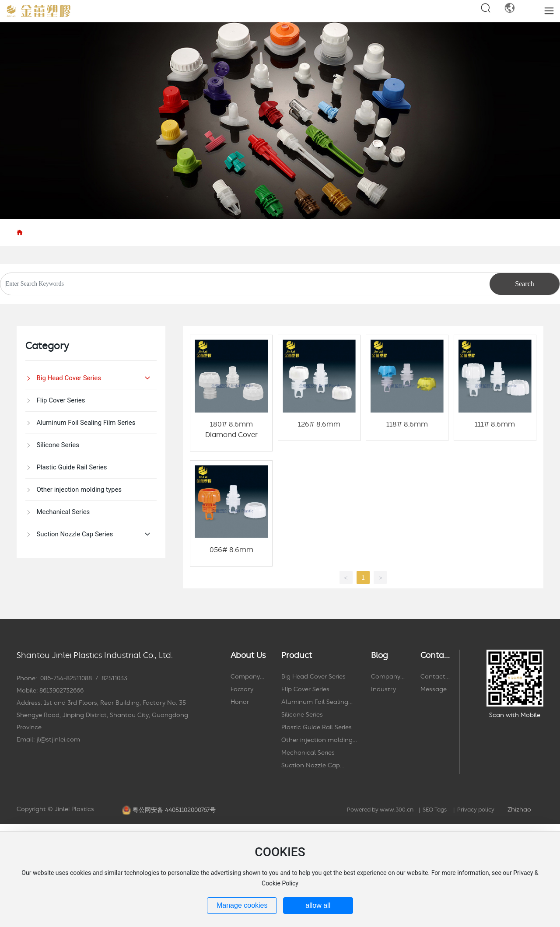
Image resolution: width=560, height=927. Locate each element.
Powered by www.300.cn (380, 810)
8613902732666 (61, 691)
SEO (428, 810)
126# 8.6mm (319, 424)
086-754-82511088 (66, 679)
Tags (440, 810)
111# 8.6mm (495, 424)
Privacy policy (476, 810)
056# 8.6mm (231, 550)
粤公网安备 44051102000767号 (174, 810)
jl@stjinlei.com (58, 740)
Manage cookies (242, 905)
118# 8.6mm (407, 424)
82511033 (114, 679)
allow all (318, 905)
